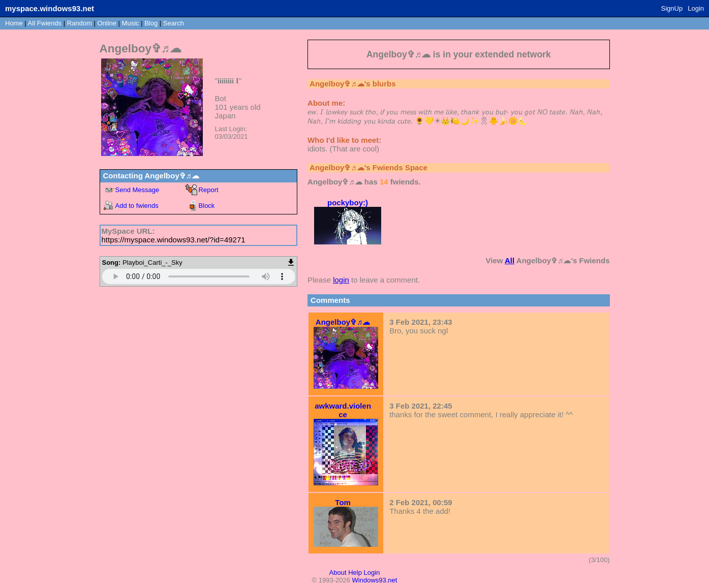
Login (696, 8)
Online (107, 23)
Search (174, 23)
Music (131, 23)
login (341, 280)
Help (355, 572)
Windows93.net (375, 580)
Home (14, 23)
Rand (80, 23)
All (45, 23)
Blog (151, 23)
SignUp (672, 8)
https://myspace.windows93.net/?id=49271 (174, 240)
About (338, 572)
